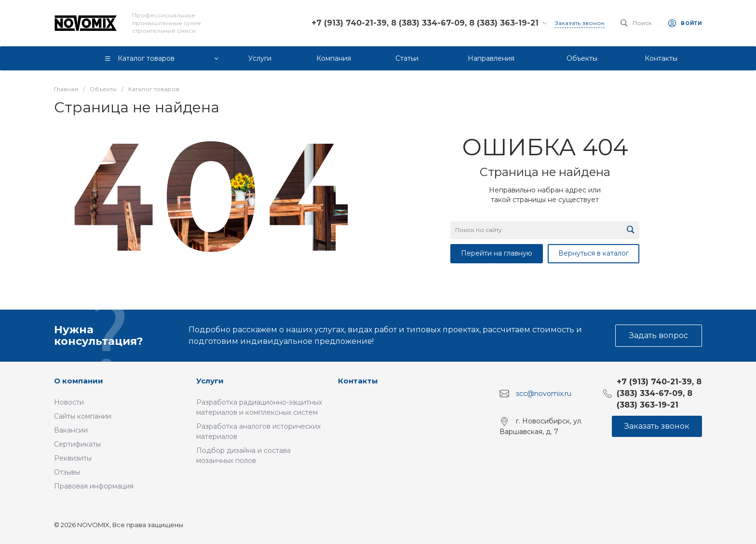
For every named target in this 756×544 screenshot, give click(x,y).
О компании (79, 381)
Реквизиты (73, 458)
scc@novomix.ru (544, 394)
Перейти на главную (497, 253)
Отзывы (67, 472)
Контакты (358, 381)
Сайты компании (83, 416)
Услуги (210, 381)
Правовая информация (94, 486)
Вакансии (71, 430)
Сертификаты (77, 444)
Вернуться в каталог (594, 253)
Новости (69, 402)
